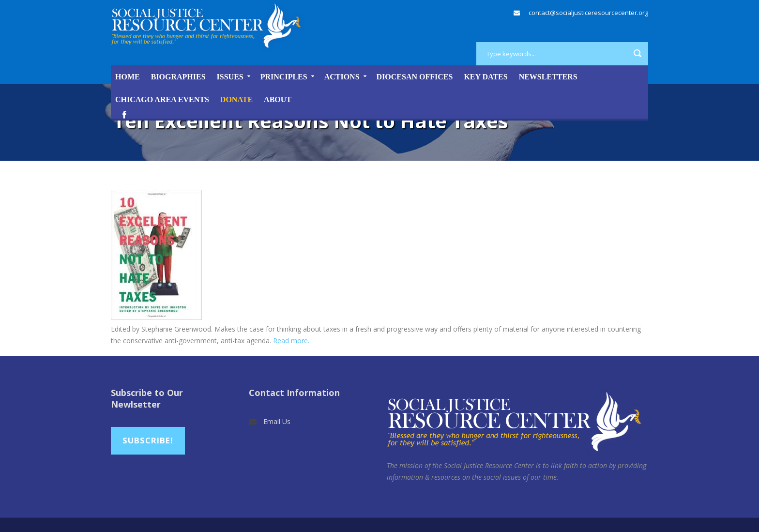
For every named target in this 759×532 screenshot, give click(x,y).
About (278, 99)
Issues (230, 77)
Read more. (291, 341)
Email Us (277, 421)
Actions (342, 77)
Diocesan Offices (415, 77)
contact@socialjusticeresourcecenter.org (588, 13)
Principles (284, 77)
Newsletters (548, 77)
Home (128, 77)
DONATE (236, 99)
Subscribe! (148, 440)
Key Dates (486, 77)
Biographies (178, 77)
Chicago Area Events (162, 99)
